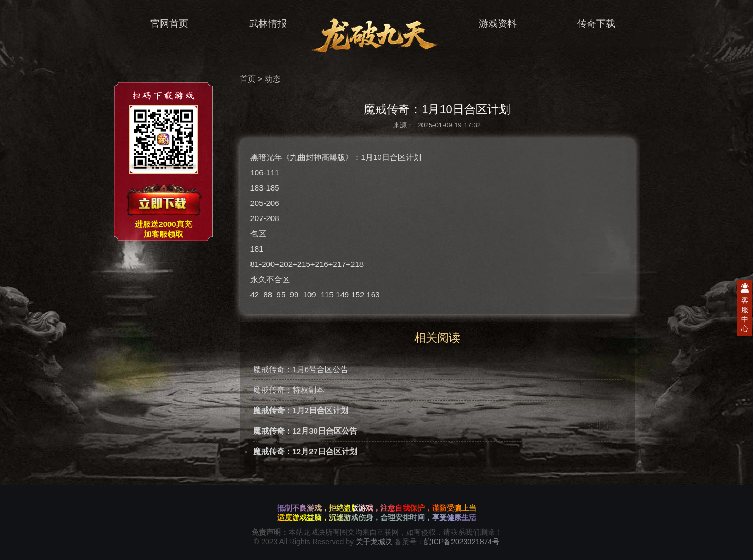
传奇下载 (590, 24)
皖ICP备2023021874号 (462, 542)
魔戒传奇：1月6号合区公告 (301, 369)
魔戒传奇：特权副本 (289, 390)
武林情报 (261, 24)
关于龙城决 (374, 542)
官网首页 (163, 24)
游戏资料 (491, 24)
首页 (248, 79)
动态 (273, 79)
